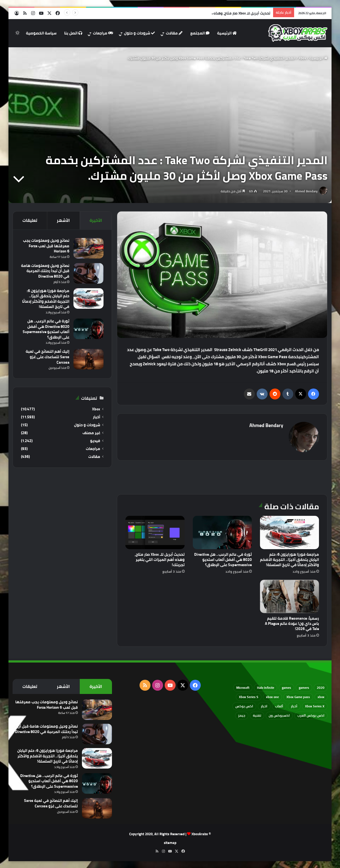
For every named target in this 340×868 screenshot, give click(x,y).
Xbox (302, 58)
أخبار (97, 417)
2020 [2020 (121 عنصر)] (321, 688)
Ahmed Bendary (306, 191)
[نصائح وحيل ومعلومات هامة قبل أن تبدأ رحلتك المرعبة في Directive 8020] (88, 273)
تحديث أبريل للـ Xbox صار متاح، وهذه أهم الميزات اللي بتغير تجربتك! (160, 560)
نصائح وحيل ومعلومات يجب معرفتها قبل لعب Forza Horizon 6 (46, 246)
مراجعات (103, 33)
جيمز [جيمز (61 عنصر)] (242, 715)
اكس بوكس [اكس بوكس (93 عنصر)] (244, 706)
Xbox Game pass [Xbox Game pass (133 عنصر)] (298, 697)
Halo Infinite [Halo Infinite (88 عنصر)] (266, 688)
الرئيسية (227, 33)
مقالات (174, 33)
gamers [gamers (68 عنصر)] (304, 688)
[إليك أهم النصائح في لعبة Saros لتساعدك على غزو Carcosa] (88, 359)
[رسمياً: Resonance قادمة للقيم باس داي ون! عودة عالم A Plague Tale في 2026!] (289, 596)
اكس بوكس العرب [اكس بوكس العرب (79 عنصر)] (311, 715)
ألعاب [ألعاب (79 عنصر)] (279, 706)
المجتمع (200, 33)
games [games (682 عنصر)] (286, 688)
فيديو (95, 441)
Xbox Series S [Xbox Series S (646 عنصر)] (249, 697)
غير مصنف (91, 433)
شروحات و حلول (139, 33)
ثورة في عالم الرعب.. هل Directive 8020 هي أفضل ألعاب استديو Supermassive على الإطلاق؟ (223, 560)
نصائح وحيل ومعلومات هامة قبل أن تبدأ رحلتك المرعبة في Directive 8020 (45, 271)
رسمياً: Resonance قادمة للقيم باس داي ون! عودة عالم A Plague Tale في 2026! (292, 623)
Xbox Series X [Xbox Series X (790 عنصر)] (315, 706)
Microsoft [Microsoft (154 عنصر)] (243, 688)
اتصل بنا (73, 33)
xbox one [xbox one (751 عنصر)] (272, 697)
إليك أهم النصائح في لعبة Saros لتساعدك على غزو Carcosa (48, 357)
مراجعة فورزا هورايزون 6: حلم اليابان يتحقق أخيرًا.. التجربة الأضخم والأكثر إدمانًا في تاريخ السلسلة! (289, 560)
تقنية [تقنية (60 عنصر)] (257, 715)
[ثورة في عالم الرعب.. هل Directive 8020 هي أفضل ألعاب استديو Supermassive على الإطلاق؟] (222, 532)
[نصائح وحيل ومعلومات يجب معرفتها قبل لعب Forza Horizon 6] (88, 248)
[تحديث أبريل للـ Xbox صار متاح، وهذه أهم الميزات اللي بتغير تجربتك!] (155, 532)
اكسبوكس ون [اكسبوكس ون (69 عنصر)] (279, 715)
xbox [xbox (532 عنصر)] (321, 697)
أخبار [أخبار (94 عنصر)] (294, 706)
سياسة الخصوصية (41, 33)
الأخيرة (96, 220)
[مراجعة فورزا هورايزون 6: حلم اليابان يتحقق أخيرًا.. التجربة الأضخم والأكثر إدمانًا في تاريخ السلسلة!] (289, 532)
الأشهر (63, 220)
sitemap (170, 843)
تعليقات (30, 220)
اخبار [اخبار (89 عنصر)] (264, 706)
